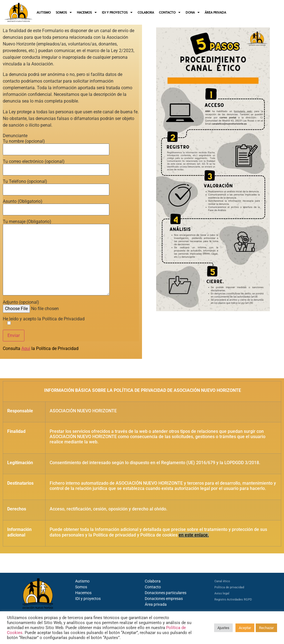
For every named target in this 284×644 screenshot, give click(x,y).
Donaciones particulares (166, 593)
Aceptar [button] (245, 628)
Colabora (153, 581)
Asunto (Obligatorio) (56, 206)
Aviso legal (222, 593)
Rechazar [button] (266, 628)
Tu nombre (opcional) (56, 145)
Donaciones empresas (164, 599)
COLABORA (146, 12)
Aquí (26, 348)
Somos (81, 587)
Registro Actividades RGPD (233, 600)
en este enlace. (194, 535)
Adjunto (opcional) (45, 306)
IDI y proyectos (88, 599)
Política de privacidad (229, 587)
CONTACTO (170, 12)
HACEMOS (87, 12)
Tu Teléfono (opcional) (56, 186)
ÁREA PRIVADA (215, 12)
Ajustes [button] (223, 628)
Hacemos (83, 593)
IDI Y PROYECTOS (117, 12)
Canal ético (222, 581)
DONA (193, 12)
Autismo (82, 581)
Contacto (153, 587)
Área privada (156, 604)
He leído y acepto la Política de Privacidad (44, 321)
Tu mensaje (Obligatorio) (56, 258)
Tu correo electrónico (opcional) (56, 166)
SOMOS (64, 12)
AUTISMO (44, 12)
